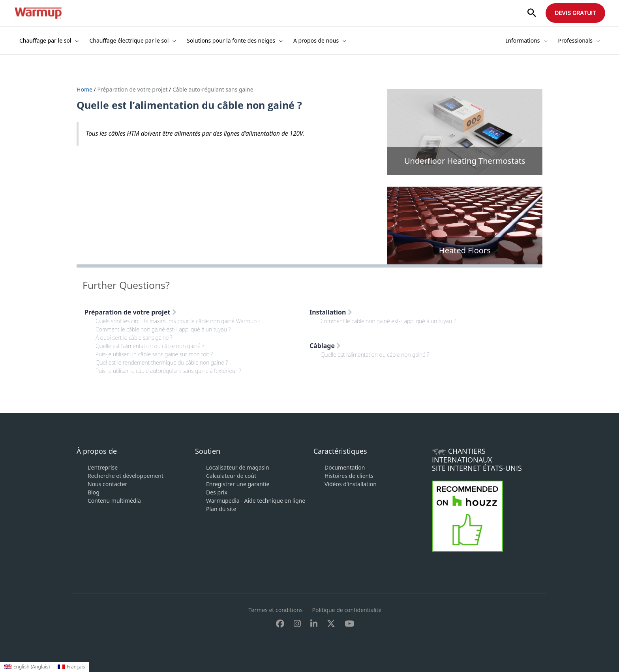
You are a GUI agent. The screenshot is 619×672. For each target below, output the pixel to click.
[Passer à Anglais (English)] (27, 667)
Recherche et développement (126, 476)
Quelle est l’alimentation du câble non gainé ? (150, 346)
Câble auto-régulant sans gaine (213, 89)
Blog (94, 492)
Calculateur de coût (231, 476)
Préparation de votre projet (132, 89)
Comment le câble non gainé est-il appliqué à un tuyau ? (163, 329)
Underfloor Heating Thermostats (465, 161)
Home (85, 89)
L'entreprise (103, 467)
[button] (532, 13)
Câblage (325, 346)
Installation (331, 312)
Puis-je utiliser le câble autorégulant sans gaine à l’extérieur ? (168, 371)
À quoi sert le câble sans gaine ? (134, 338)
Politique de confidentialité (347, 610)
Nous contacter (107, 484)
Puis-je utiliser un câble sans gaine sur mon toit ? (154, 354)
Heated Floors (465, 250)
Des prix (217, 492)
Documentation (345, 467)
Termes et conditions (276, 610)
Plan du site (221, 509)
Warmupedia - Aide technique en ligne (256, 501)
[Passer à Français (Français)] (71, 667)
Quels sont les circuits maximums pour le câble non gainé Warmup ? (178, 321)
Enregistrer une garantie (238, 484)
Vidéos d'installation (351, 484)
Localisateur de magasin (238, 467)
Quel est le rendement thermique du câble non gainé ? (162, 362)
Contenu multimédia (114, 501)
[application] (75, 41)
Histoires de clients (349, 476)
